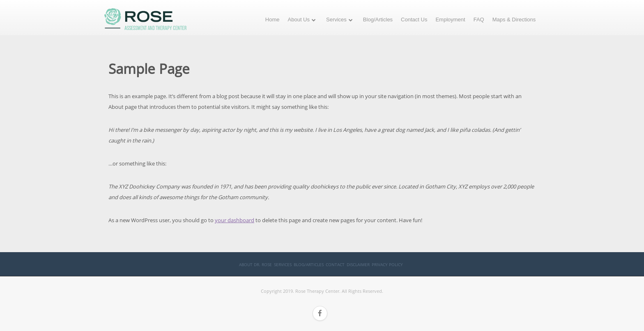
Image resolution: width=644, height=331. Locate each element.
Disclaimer (358, 264)
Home (273, 20)
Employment (450, 20)
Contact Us (414, 20)
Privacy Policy (387, 264)
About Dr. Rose (255, 264)
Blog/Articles (378, 20)
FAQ (479, 20)
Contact (335, 264)
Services (336, 20)
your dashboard (235, 220)
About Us (299, 20)
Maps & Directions (514, 20)
